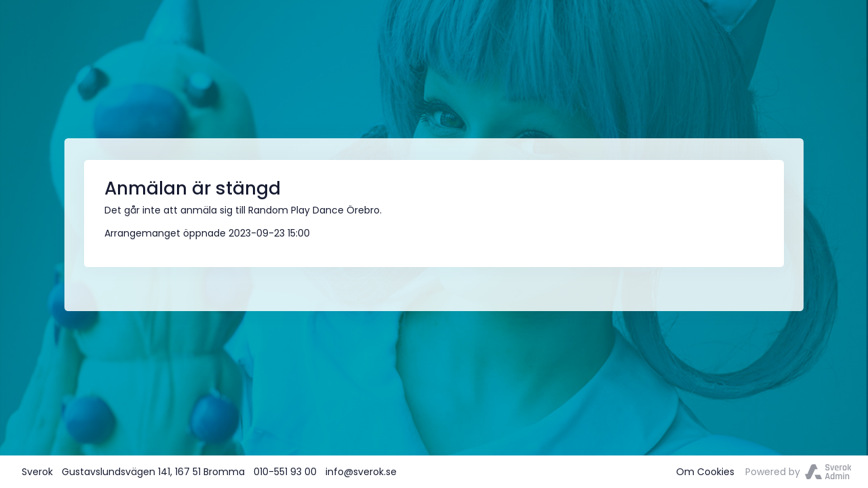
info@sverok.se (361, 472)
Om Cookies (705, 472)
